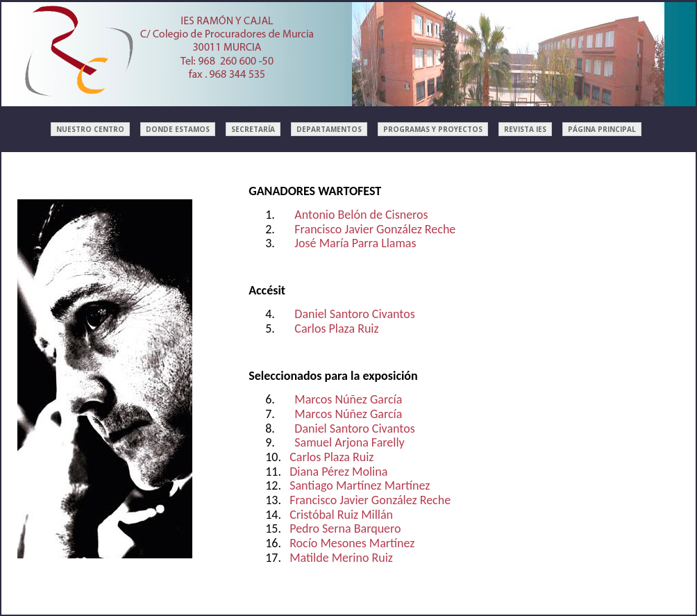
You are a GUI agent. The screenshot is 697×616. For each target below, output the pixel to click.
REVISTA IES (525, 129)
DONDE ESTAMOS (178, 129)
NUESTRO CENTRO (90, 129)
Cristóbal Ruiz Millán (341, 515)
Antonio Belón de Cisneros (361, 215)
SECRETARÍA (253, 129)
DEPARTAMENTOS (329, 129)
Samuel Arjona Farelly (349, 442)
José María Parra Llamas (355, 243)
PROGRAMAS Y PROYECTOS (433, 129)
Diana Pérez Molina (338, 472)
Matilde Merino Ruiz (341, 558)
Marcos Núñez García (348, 399)
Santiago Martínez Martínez (360, 485)
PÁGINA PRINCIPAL (602, 129)
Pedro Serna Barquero (345, 528)
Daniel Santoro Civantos (354, 314)
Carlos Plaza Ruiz (336, 328)
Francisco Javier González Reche (375, 229)
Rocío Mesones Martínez (352, 543)
